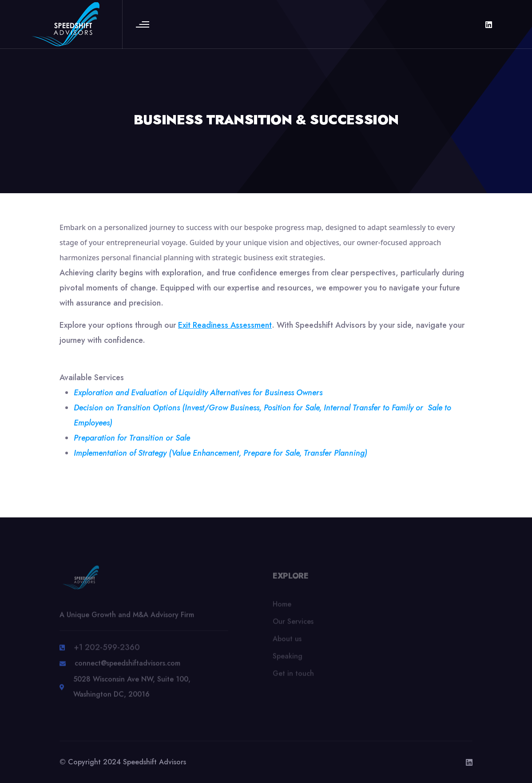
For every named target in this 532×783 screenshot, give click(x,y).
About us (287, 642)
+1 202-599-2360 (107, 651)
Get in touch (293, 677)
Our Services (293, 625)
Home (282, 607)
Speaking (288, 659)
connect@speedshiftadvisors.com (127, 667)
